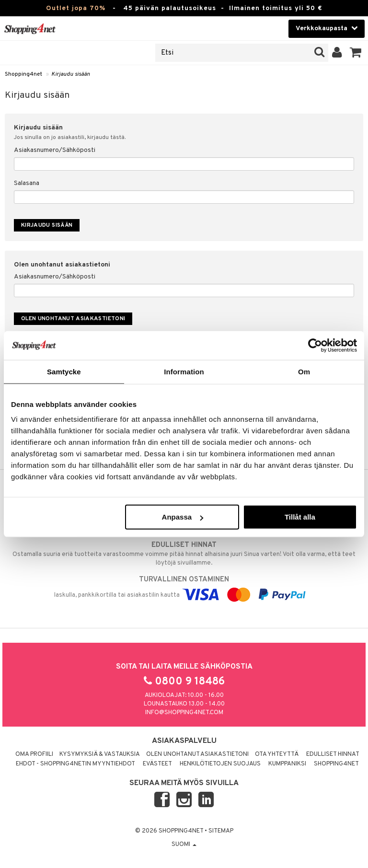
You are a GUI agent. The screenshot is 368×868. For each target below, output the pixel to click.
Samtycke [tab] (64, 371)
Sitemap (221, 831)
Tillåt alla (300, 517)
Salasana (27, 183)
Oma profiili (34, 754)
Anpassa (183, 517)
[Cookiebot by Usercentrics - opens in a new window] (315, 345)
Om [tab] (304, 371)
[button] (356, 53)
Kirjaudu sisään (71, 74)
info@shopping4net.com (184, 713)
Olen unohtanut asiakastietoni (197, 754)
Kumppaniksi (287, 764)
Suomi (184, 845)
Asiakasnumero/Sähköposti (55, 150)
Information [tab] (184, 371)
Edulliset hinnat (333, 754)
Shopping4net (23, 74)
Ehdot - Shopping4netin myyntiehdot (75, 764)
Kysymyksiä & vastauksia (100, 754)
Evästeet (157, 764)
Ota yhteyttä (277, 754)
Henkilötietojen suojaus (220, 764)
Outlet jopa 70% (76, 8)
